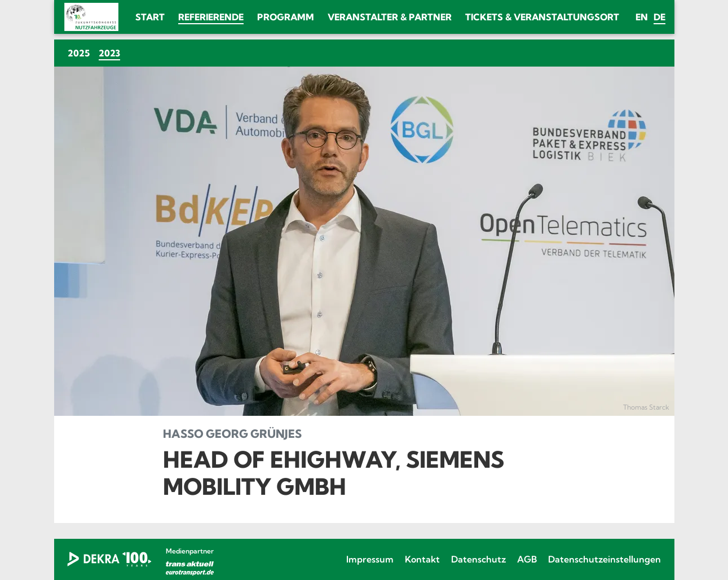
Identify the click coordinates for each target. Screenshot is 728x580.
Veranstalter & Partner (390, 17)
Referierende (211, 17)
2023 (112, 53)
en (642, 17)
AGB (527, 559)
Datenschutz (478, 559)
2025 (79, 53)
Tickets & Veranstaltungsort (542, 17)
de (659, 17)
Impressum (370, 559)
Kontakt (422, 559)
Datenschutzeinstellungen (605, 559)
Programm (286, 17)
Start (150, 17)
